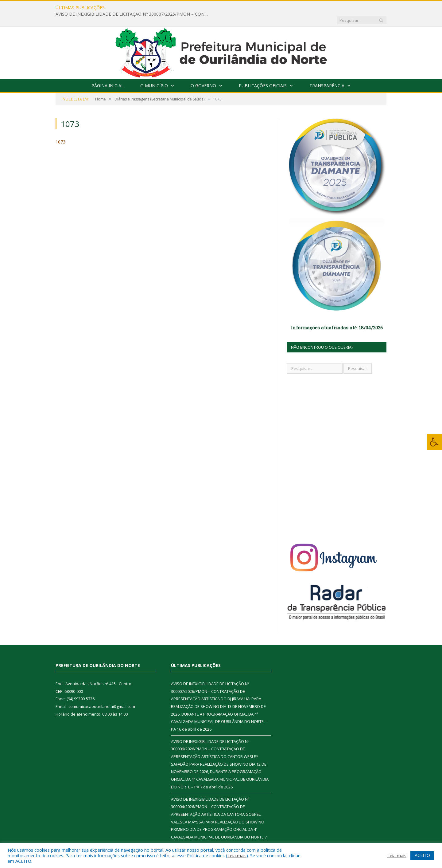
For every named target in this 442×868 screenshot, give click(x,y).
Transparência (327, 73)
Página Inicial (108, 73)
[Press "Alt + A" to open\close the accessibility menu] (434, 442)
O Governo (203, 73)
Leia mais (237, 855)
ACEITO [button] (422, 855)
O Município (154, 73)
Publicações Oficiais (263, 73)
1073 (60, 129)
